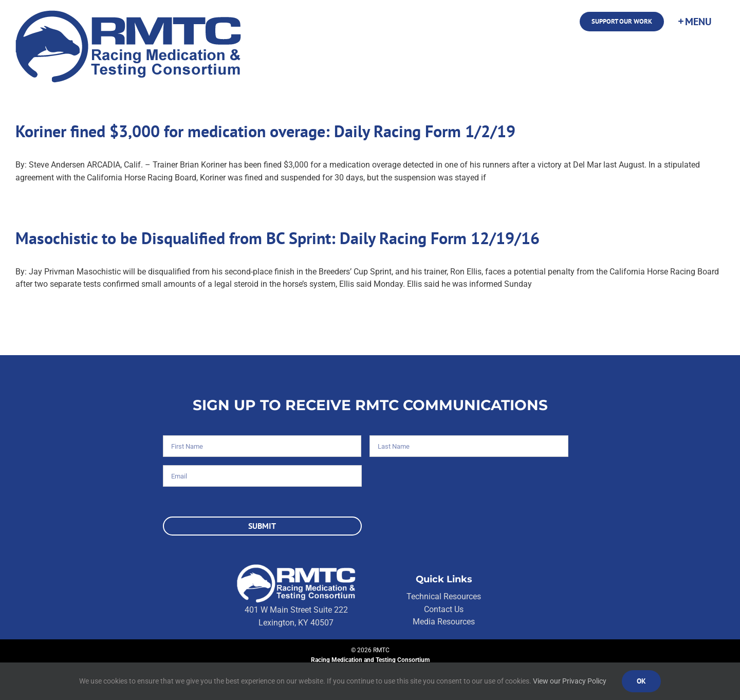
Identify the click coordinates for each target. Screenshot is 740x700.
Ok (641, 681)
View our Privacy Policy (570, 681)
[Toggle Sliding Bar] (694, 22)
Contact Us (444, 609)
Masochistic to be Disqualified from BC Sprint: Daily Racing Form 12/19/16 (277, 238)
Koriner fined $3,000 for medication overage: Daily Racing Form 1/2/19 (265, 131)
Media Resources (444, 622)
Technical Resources (444, 596)
